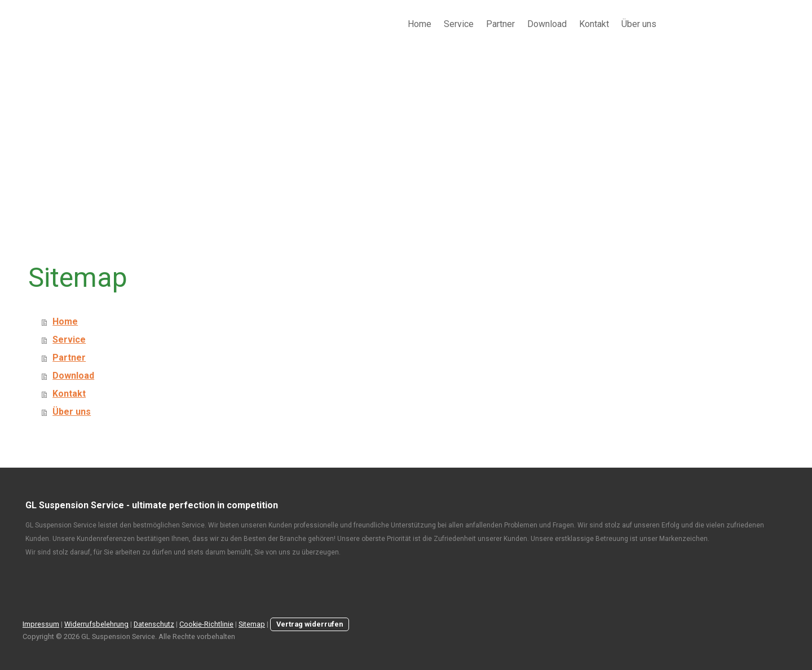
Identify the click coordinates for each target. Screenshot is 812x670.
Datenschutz (154, 624)
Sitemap (252, 624)
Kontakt (594, 24)
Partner (500, 24)
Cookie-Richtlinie (206, 624)
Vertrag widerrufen (310, 624)
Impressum (41, 624)
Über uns (639, 24)
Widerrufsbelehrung (96, 624)
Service (459, 24)
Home (420, 24)
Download (547, 24)
